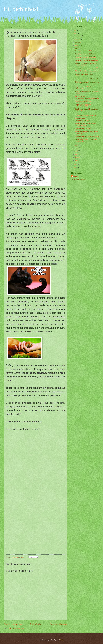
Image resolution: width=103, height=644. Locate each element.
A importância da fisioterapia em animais (87, 71)
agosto (77, 45)
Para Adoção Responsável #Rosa (84, 51)
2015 (75, 33)
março (77, 154)
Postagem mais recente (13, 624)
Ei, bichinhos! (21, 9)
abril (77, 151)
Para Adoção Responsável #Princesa (85, 54)
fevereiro (78, 157)
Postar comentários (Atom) (16, 628)
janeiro (77, 160)
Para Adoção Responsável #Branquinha (86, 60)
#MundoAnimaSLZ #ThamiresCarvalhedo (87, 136)
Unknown (76, 176)
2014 (75, 164)
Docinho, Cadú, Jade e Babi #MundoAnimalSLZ (83, 105)
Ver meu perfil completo (78, 179)
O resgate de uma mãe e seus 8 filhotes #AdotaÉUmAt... (86, 64)
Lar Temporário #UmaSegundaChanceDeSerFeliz (85, 115)
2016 (75, 30)
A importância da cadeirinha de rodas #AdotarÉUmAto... (86, 124)
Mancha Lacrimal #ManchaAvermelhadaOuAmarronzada (87, 97)
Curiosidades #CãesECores (83, 101)
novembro (78, 36)
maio (77, 148)
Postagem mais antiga (58, 624)
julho (77, 48)
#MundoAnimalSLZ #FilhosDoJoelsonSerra (82, 119)
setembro (78, 42)
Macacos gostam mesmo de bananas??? (86, 68)
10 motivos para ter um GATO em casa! (86, 79)
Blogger (62, 640)
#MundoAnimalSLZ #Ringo (83, 128)
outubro (78, 39)
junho (77, 145)
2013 (75, 167)
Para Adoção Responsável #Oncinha (85, 57)
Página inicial (36, 624)
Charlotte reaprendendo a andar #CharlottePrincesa (84, 75)
